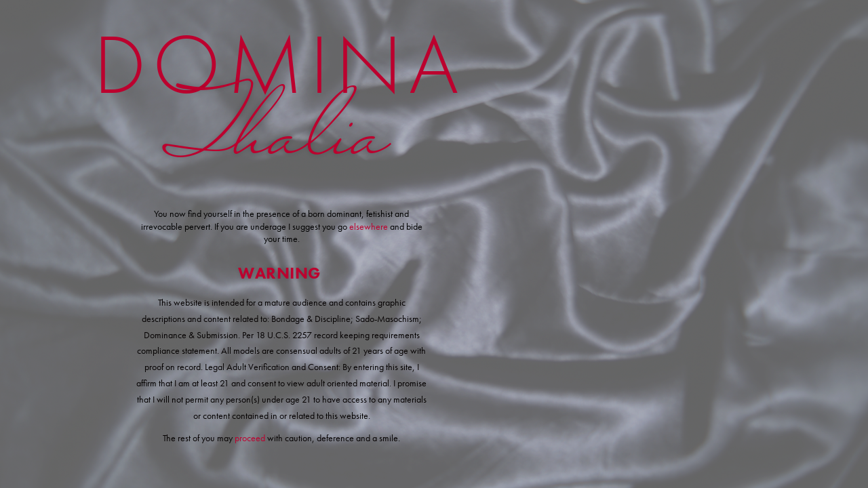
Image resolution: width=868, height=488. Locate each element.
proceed (250, 438)
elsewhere (370, 226)
